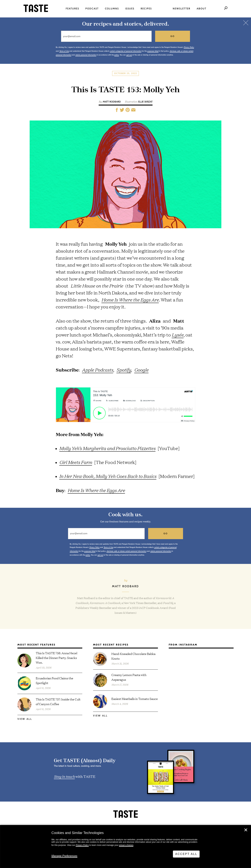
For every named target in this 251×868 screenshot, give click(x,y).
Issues (130, 9)
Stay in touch (64, 776)
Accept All (186, 854)
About (201, 9)
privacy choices (126, 845)
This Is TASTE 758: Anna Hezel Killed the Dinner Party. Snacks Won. (56, 658)
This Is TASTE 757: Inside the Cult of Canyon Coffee (58, 701)
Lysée (178, 335)
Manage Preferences (64, 856)
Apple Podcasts (98, 370)
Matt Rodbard (112, 102)
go (173, 36)
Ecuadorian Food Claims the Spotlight (54, 680)
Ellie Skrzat (145, 102)
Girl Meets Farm (76, 462)
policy (117, 55)
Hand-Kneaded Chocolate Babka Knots (133, 656)
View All (25, 719)
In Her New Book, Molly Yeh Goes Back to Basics (108, 476)
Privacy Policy (82, 845)
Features (72, 9)
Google (141, 370)
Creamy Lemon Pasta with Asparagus (129, 677)
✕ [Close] (246, 830)
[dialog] (125, 847)
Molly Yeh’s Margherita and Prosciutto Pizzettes (107, 448)
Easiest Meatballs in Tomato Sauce (135, 699)
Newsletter (182, 9)
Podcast (92, 9)
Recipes (146, 9)
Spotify (124, 370)
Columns (112, 9)
